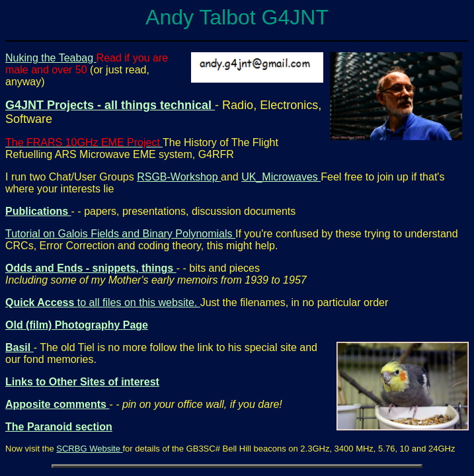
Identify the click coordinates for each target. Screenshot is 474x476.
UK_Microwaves (281, 177)
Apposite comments (57, 404)
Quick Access (41, 302)
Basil (18, 347)
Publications (38, 211)
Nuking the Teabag (51, 58)
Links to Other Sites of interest (82, 382)
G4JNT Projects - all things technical (108, 105)
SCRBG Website (89, 449)
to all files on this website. (139, 302)
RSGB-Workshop (179, 177)
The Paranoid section (59, 427)
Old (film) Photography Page (77, 325)
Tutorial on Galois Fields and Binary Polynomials (120, 234)
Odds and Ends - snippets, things (91, 268)
